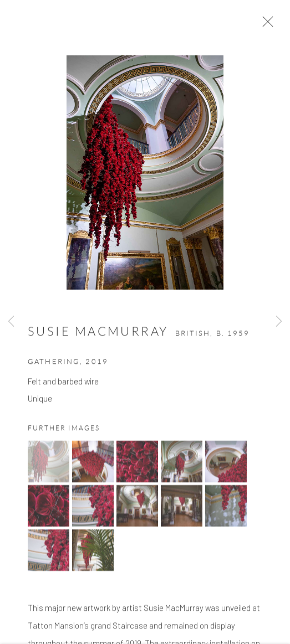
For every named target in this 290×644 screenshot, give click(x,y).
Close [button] (269, 25)
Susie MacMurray (98, 335)
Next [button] (279, 322)
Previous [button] (11, 322)
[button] (49, 465)
